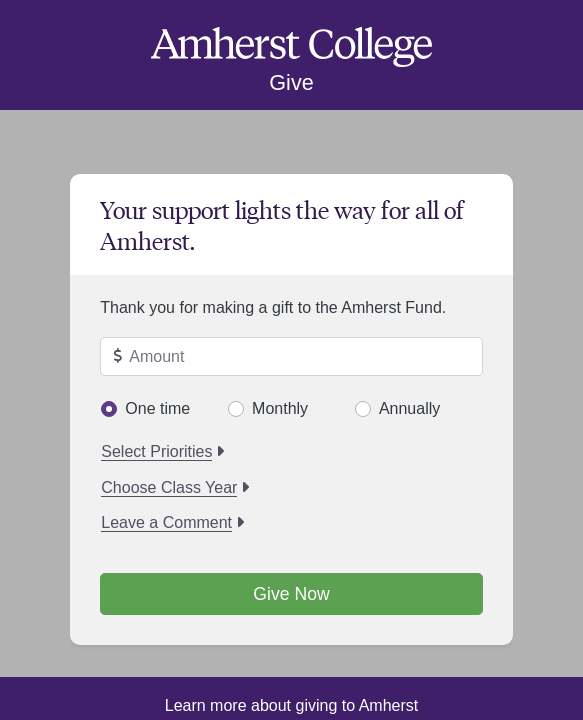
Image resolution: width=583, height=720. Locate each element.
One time (157, 408)
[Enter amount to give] (291, 357)
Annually (409, 408)
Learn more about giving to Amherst (291, 705)
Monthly (280, 408)
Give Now (291, 594)
